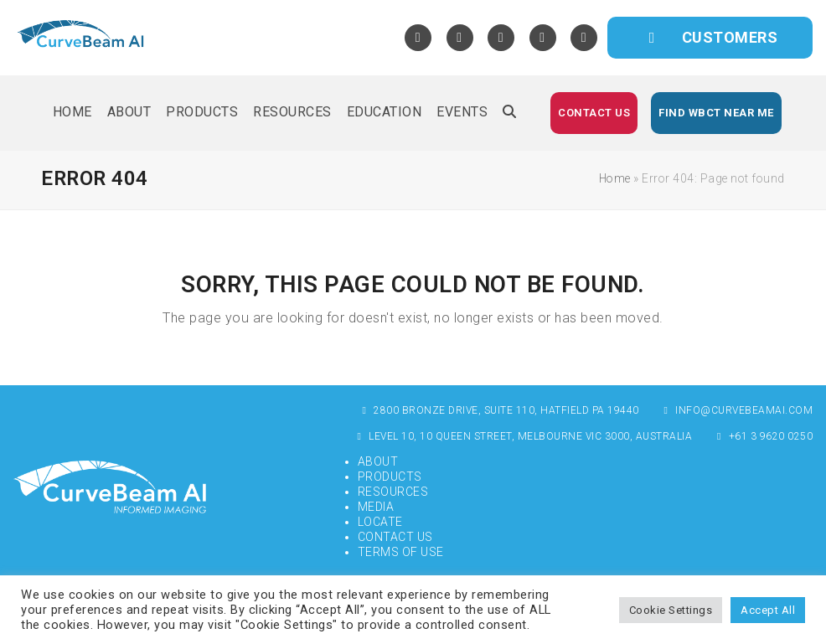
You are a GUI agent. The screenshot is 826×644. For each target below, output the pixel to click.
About (378, 461)
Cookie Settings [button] (671, 610)
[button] (509, 113)
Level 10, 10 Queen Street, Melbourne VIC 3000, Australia (523, 436)
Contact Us (395, 537)
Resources (393, 492)
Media (376, 507)
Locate (380, 522)
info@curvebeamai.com (737, 410)
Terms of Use (401, 552)
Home (615, 178)
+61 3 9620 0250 (763, 436)
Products (390, 477)
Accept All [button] (768, 610)
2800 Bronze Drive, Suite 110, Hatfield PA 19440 (499, 410)
